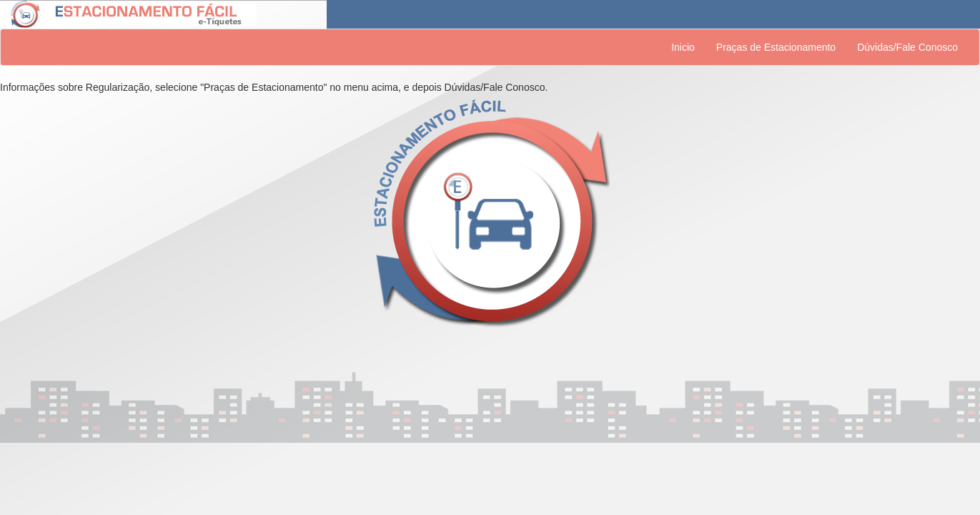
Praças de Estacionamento (776, 47)
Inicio (683, 47)
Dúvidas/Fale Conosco (907, 47)
